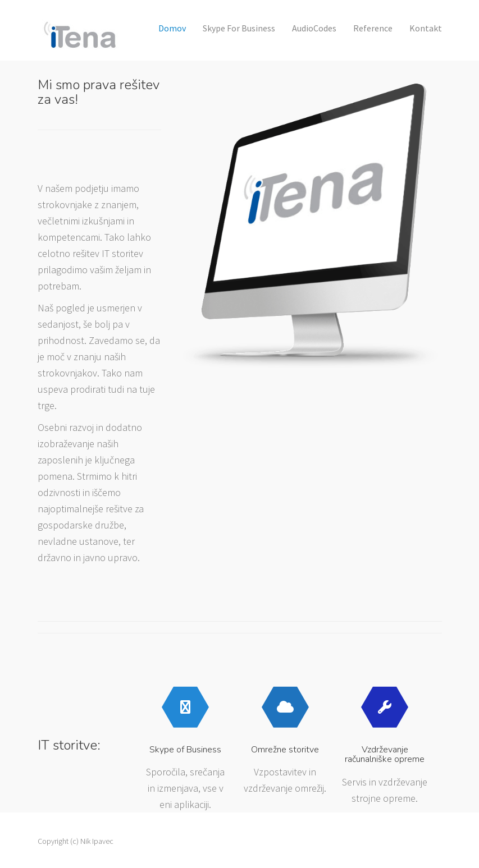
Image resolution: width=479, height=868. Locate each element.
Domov (172, 28)
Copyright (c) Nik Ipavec (76, 841)
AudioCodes (314, 28)
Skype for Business (239, 28)
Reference (373, 28)
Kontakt (426, 28)
